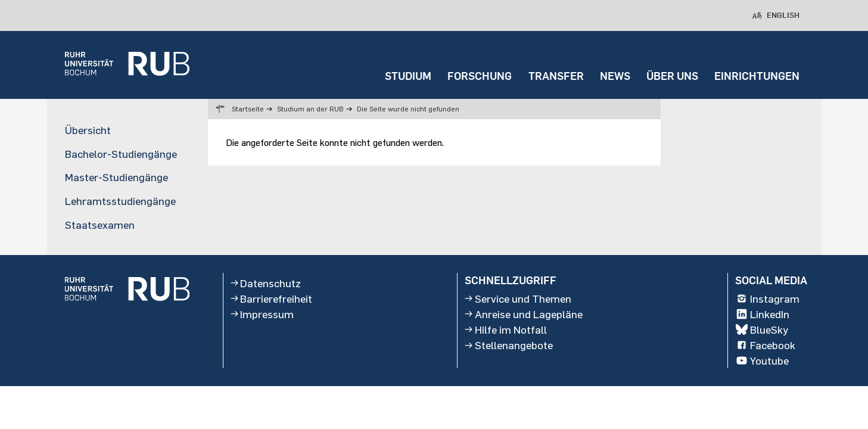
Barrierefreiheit (272, 299)
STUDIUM (408, 76)
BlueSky (762, 329)
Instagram (768, 299)
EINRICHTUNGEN (757, 76)
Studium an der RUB (310, 109)
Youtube (762, 361)
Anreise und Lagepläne (524, 314)
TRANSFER (556, 76)
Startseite (248, 109)
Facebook (766, 345)
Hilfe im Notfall (506, 329)
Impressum (262, 314)
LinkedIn (763, 314)
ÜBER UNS (672, 76)
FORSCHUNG (480, 76)
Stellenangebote (509, 345)
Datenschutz (266, 283)
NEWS (615, 76)
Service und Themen (518, 299)
